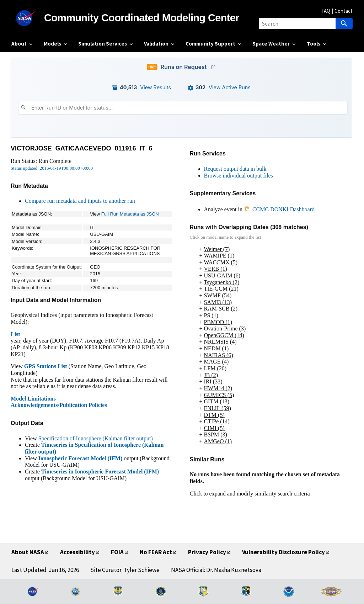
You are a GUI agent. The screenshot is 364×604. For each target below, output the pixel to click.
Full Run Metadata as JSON (130, 214)
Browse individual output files (239, 176)
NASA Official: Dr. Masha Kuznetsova (216, 570)
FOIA (117, 552)
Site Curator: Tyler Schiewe (125, 570)
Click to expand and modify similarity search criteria (250, 494)
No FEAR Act (156, 552)
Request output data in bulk (235, 169)
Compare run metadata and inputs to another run (80, 201)
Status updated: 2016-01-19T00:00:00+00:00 (52, 168)
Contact (344, 11)
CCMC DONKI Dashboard (279, 209)
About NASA (28, 552)
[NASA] (28, 18)
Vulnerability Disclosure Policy (283, 552)
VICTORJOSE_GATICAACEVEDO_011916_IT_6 (82, 148)
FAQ (326, 11)
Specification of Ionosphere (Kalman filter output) (96, 438)
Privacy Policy (207, 552)
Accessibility (77, 552)
